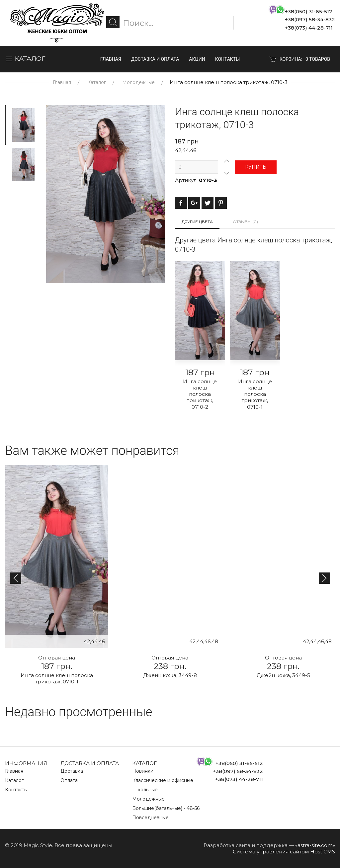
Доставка (72, 771)
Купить (256, 167)
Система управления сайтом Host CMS (284, 852)
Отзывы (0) (245, 222)
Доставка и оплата (155, 59)
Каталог (97, 82)
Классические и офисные (163, 780)
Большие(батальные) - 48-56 (166, 808)
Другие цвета (197, 222)
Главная (111, 59)
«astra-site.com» (315, 845)
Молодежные (138, 82)
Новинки (143, 771)
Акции (197, 59)
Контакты (228, 59)
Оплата (69, 780)
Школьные (145, 790)
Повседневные (150, 818)
